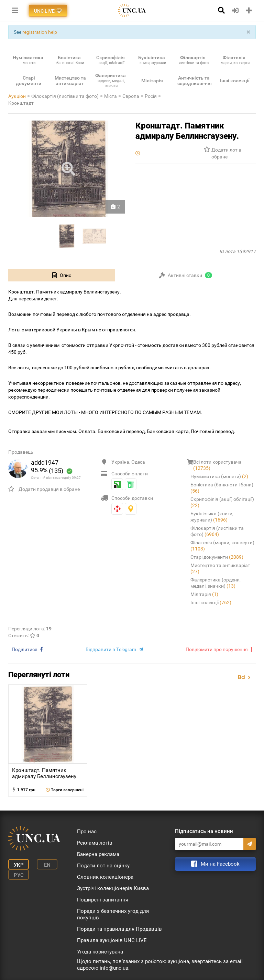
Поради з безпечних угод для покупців (113, 914)
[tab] (62, 275)
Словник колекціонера (105, 877)
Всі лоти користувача (217, 465)
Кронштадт (21, 103)
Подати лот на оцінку (103, 866)
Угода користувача (100, 952)
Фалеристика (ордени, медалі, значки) (216, 583)
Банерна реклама (98, 854)
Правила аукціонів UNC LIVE (112, 940)
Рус (19, 875)
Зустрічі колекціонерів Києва (113, 888)
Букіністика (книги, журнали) (212, 517)
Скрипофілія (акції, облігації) (222, 502)
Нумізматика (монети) (219, 476)
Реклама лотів (95, 843)
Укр (19, 865)
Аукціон (17, 96)
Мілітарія (204, 594)
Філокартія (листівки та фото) (65, 96)
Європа (131, 96)
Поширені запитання (103, 900)
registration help (40, 32)
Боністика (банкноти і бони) (222, 488)
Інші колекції (211, 602)
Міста (111, 96)
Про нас (87, 832)
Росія (151, 96)
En (47, 865)
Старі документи (217, 557)
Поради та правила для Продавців (119, 929)
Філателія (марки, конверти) (222, 546)
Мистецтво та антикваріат (220, 568)
